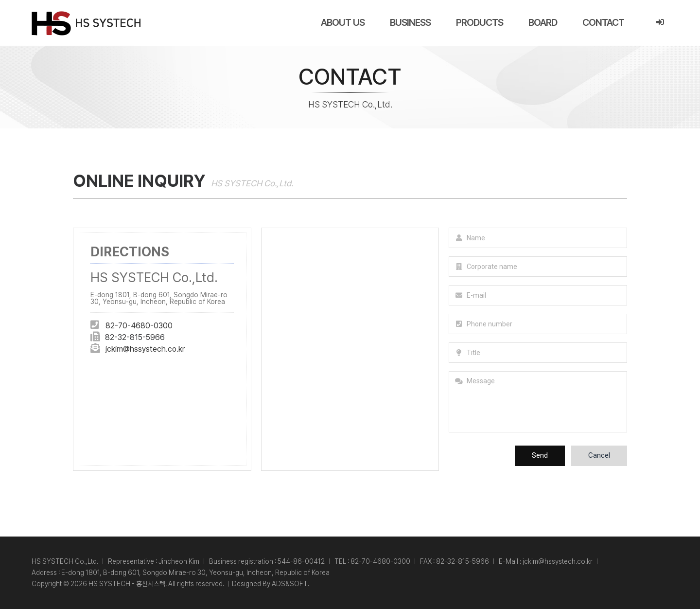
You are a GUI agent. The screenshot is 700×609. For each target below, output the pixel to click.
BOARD (543, 22)
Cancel (599, 455)
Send (540, 455)
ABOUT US (343, 22)
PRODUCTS (480, 22)
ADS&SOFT (290, 584)
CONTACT (603, 22)
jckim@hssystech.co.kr (145, 349)
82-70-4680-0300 (139, 326)
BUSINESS (410, 22)
